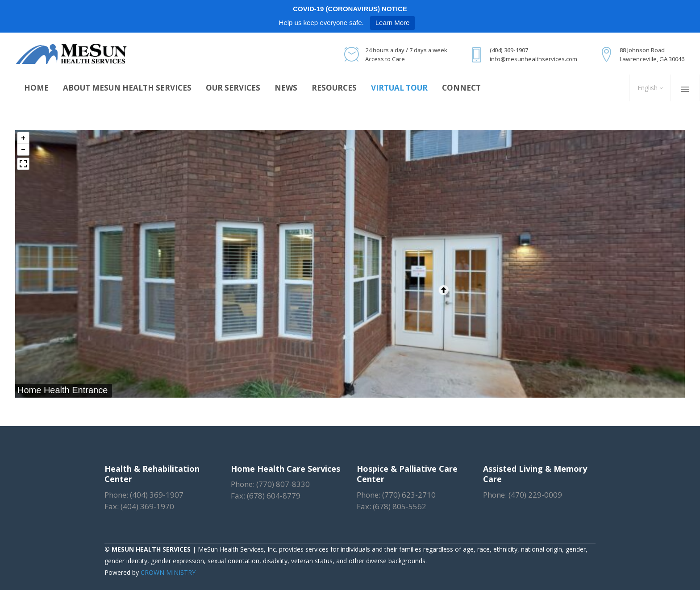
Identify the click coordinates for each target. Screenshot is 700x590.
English (647, 88)
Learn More (393, 23)
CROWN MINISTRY (168, 572)
